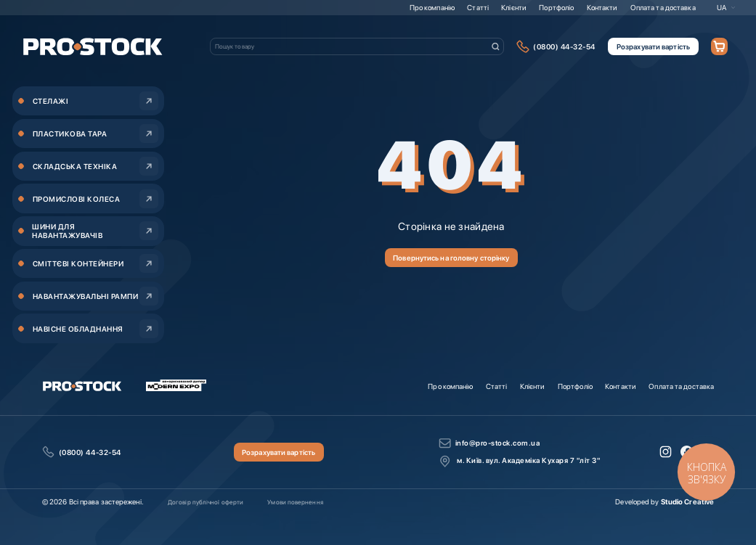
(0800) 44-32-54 (564, 46)
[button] (726, 7)
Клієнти (514, 7)
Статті (478, 7)
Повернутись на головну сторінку (451, 258)
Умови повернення (295, 502)
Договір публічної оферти (206, 502)
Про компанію (432, 7)
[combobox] (357, 46)
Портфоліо (556, 7)
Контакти (602, 7)
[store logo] (93, 47)
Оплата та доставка (663, 7)
